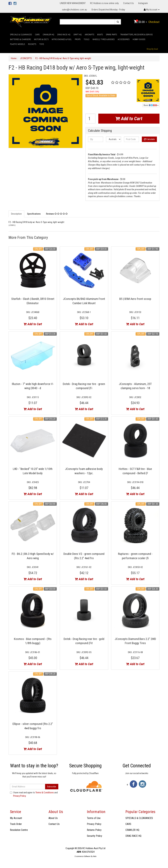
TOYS (42, 44)
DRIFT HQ (78, 35)
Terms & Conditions (45, 793)
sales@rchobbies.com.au (74, 10)
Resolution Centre (19, 830)
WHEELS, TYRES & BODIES (104, 39)
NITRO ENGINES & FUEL (62, 39)
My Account (16, 818)
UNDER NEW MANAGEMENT (73, 3)
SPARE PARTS (111, 35)
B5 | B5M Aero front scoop (135, 299)
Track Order (16, 824)
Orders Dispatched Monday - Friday (108, 10)
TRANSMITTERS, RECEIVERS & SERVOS (136, 35)
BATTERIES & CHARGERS (20, 39)
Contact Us (128, 3)
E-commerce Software (83, 856)
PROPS (78, 39)
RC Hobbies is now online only (104, 3)
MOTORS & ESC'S (41, 39)
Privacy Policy (19, 796)
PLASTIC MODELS (18, 44)
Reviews (57, 214)
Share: (151, 105)
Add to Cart (129, 119)
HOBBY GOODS (139, 39)
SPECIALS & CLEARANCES (21, 35)
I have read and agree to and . (34, 794)
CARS (37, 35)
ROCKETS (32, 44)
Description (16, 214)
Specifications (34, 214)
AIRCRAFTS (89, 35)
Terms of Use (94, 818)
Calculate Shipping (100, 131)
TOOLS (86, 39)
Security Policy (95, 836)
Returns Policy (94, 830)
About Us (53, 818)
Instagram (143, 3)
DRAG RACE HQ (64, 35)
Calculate (149, 139)
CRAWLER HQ (48, 35)
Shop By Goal (152, 49)
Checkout (154, 22)
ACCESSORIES (124, 39)
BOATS (100, 35)
